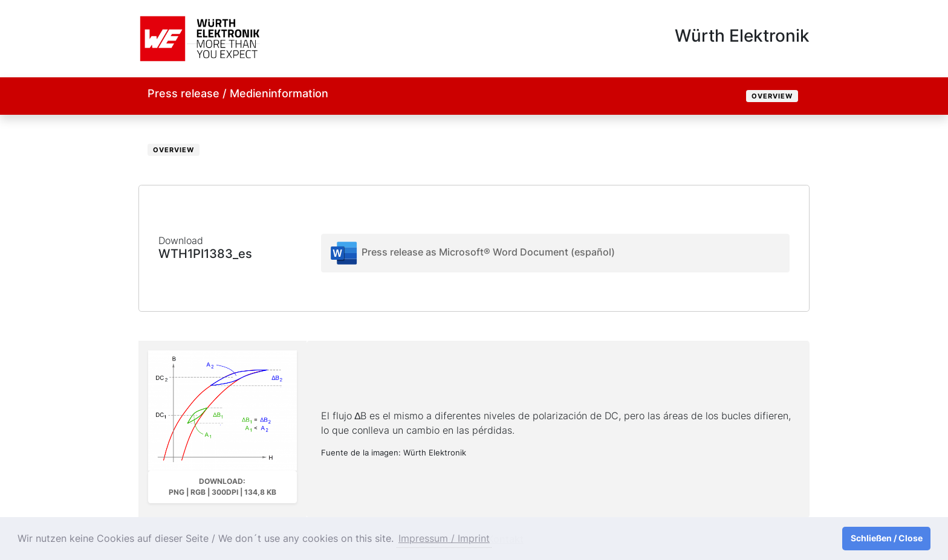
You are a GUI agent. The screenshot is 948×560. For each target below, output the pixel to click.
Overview (772, 96)
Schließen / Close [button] (887, 538)
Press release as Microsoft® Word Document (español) (472, 253)
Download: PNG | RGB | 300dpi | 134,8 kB (222, 487)
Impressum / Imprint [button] (444, 538)
